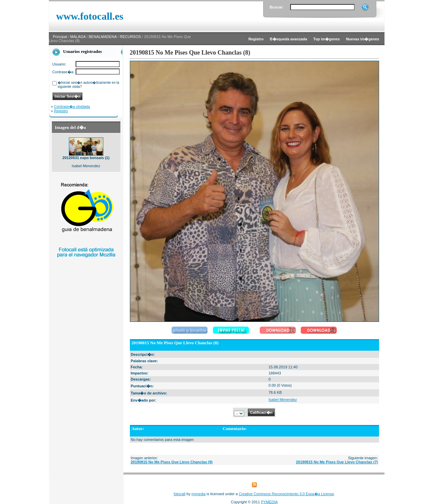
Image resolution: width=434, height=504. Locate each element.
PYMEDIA (270, 502)
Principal (60, 37)
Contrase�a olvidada (72, 106)
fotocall (180, 494)
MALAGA (78, 37)
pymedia (199, 494)
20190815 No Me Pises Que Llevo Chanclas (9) (172, 462)
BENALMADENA (103, 37)
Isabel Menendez (283, 400)
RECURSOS (130, 37)
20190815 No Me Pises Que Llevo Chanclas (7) (337, 462)
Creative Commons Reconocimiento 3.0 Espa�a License (286, 494)
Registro (61, 111)
